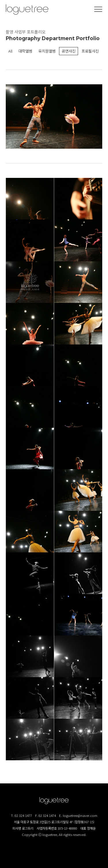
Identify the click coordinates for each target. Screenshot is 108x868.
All (10, 51)
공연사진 (69, 51)
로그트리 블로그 (54, 854)
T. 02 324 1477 (21, 815)
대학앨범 (25, 51)
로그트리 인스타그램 (41, 854)
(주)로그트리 (27, 10)
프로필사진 (90, 51)
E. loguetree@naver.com (78, 815)
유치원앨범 (47, 51)
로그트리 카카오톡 (67, 854)
